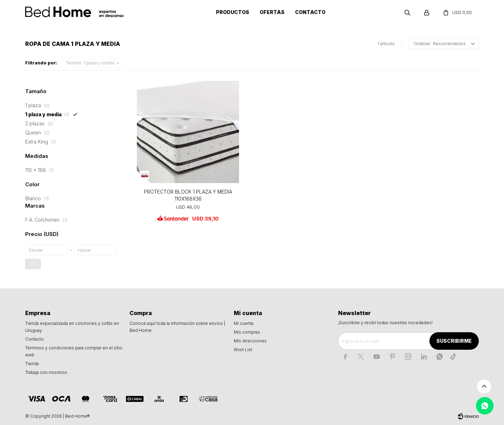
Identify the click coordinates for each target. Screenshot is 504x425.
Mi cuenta (244, 323)
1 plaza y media (90, 63)
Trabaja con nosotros (46, 372)
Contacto (310, 12)
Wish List (243, 350)
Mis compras (247, 332)
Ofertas (272, 12)
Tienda (32, 364)
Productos (233, 12)
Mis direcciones (250, 341)
